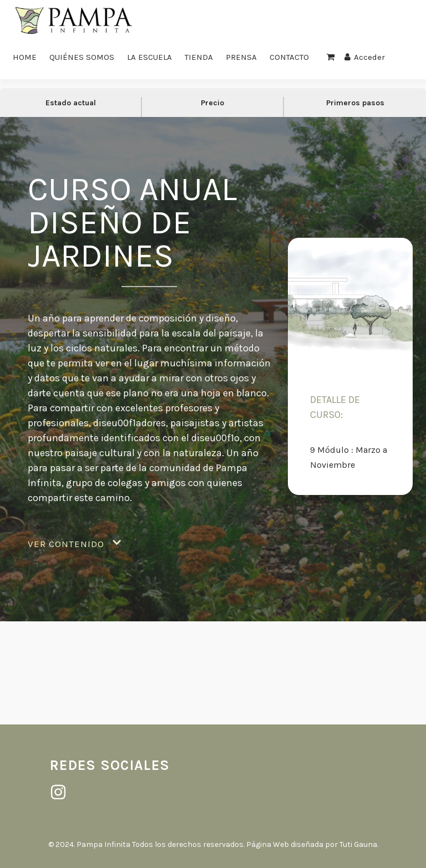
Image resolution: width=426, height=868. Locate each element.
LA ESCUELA (149, 57)
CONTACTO (289, 57)
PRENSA (241, 57)
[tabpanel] (213, 402)
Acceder (365, 57)
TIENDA (199, 57)
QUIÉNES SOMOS (82, 57)
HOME (25, 57)
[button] (75, 544)
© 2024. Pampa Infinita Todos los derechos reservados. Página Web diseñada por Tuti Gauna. (213, 844)
